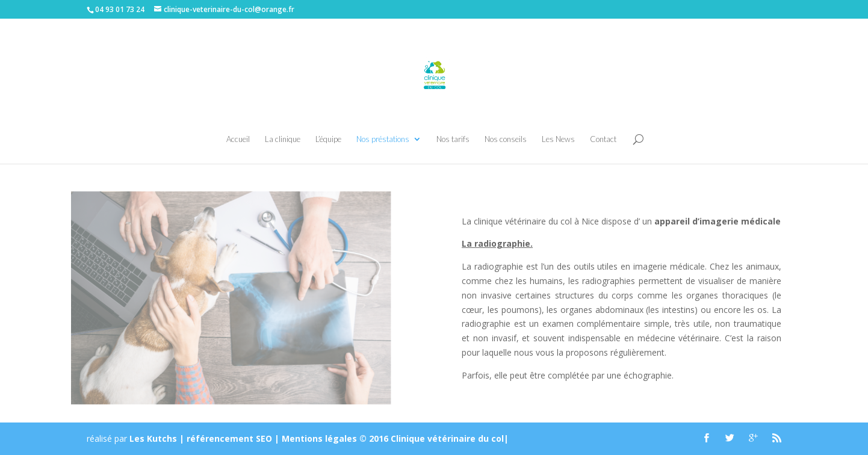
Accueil (238, 139)
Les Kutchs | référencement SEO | (206, 438)
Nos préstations (383, 139)
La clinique (283, 139)
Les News (558, 139)
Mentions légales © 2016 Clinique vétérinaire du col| (395, 438)
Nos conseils (506, 139)
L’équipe (328, 139)
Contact (603, 139)
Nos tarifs (453, 139)
